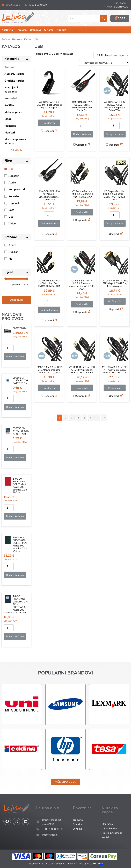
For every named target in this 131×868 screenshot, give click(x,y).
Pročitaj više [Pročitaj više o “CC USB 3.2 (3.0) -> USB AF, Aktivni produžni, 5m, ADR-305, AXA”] (82, 304)
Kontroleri (11, 98)
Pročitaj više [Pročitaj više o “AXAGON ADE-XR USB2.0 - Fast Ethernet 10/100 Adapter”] (49, 123)
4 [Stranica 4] (78, 418)
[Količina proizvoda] (9, 348)
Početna (6, 39)
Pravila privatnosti (112, 833)
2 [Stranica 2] (66, 418)
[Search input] (84, 18)
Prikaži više (16, 150)
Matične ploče (13, 112)
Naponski (14, 203)
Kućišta (9, 105)
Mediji (8, 119)
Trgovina (21, 30)
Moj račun (121, 3)
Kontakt (62, 30)
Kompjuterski (17, 189)
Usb (11, 169)
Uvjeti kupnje (109, 828)
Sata (11, 210)
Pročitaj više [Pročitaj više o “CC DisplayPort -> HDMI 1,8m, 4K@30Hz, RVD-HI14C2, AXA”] (82, 212)
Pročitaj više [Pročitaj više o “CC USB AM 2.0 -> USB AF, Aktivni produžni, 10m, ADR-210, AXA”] (49, 388)
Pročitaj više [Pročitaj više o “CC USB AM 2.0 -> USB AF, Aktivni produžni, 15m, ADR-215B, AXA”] (115, 388)
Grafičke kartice (14, 81)
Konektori (14, 196)
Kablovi (28, 39)
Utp (11, 217)
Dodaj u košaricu (15, 357)
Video (12, 224)
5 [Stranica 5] (85, 418)
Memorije (10, 126)
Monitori (10, 133)
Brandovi (35, 30)
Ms (10, 259)
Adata (12, 245)
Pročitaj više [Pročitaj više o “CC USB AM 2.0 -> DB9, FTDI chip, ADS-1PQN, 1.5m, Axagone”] (115, 301)
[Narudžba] (104, 62)
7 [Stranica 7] (97, 418)
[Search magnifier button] (103, 18)
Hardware (17, 39)
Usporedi (47, 131)
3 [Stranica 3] (72, 418)
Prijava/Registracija (116, 7)
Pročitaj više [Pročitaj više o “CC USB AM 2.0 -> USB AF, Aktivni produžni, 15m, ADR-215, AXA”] (82, 388)
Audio (12, 183)
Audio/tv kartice (14, 74)
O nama (49, 30)
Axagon (13, 252)
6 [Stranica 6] (91, 418)
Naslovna (7, 30)
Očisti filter (16, 300)
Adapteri (14, 176)
